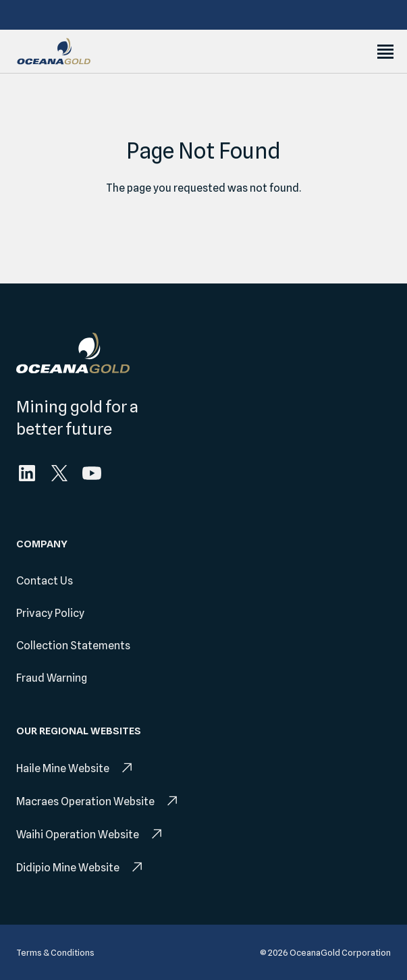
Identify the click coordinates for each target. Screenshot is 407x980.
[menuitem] (27, 473)
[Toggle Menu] (385, 52)
